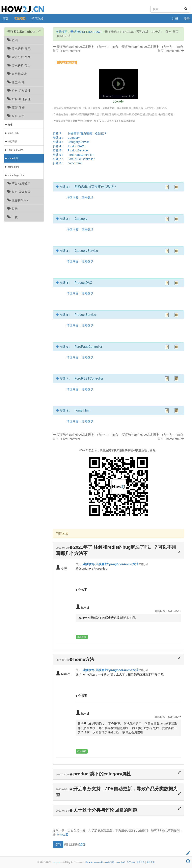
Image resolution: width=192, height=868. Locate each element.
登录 (187, 19)
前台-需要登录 (19, 192)
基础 (12, 40)
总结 (12, 209)
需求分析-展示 (19, 49)
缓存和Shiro (17, 200)
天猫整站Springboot (86, 32)
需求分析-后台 (19, 65)
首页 (5, 19)
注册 (175, 19)
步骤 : (81, 133)
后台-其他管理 (19, 99)
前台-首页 (16, 116)
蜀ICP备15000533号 (94, 862)
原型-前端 (16, 108)
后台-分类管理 (19, 91)
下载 (12, 217)
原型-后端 (16, 82)
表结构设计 (17, 74)
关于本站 (131, 862)
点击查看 (62, 835)
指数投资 (141, 862)
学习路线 (37, 19)
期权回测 (151, 862)
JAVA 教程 (120, 862)
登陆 (82, 844)
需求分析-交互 (19, 57)
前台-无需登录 (19, 183)
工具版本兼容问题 (67, 63)
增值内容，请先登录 (80, 197)
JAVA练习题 (109, 862)
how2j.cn (56, 862)
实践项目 (20, 19)
